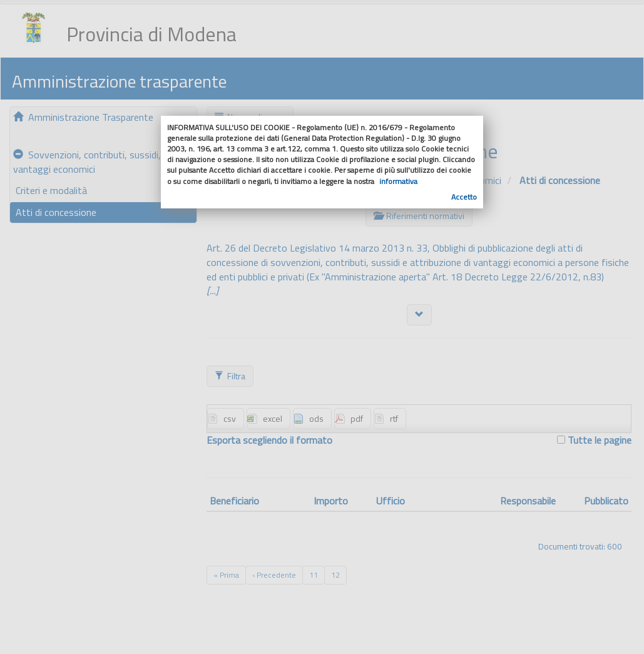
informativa (398, 181)
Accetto (464, 197)
